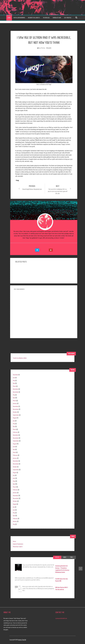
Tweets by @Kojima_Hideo (20, 358)
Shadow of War (57, 18)
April (14, 383)
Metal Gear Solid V (18, 547)
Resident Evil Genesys (34, 18)
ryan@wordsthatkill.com (61, 618)
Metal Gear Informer (19, 18)
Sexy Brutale (68, 18)
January (15, 404)
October (15, 412)
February (15, 432)
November (16, 392)
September (16, 415)
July (14, 421)
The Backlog (46, 18)
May (14, 381)
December (16, 375)
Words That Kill (22, 640)
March (15, 386)
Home (9, 18)
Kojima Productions (18, 544)
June (14, 378)
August (15, 418)
